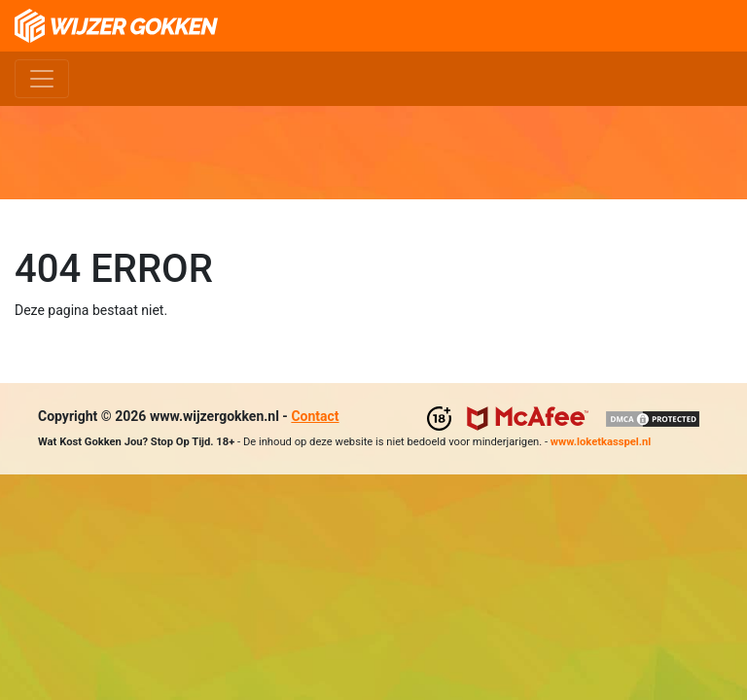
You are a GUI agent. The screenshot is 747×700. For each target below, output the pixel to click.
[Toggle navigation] (42, 79)
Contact (315, 416)
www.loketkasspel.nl (601, 442)
